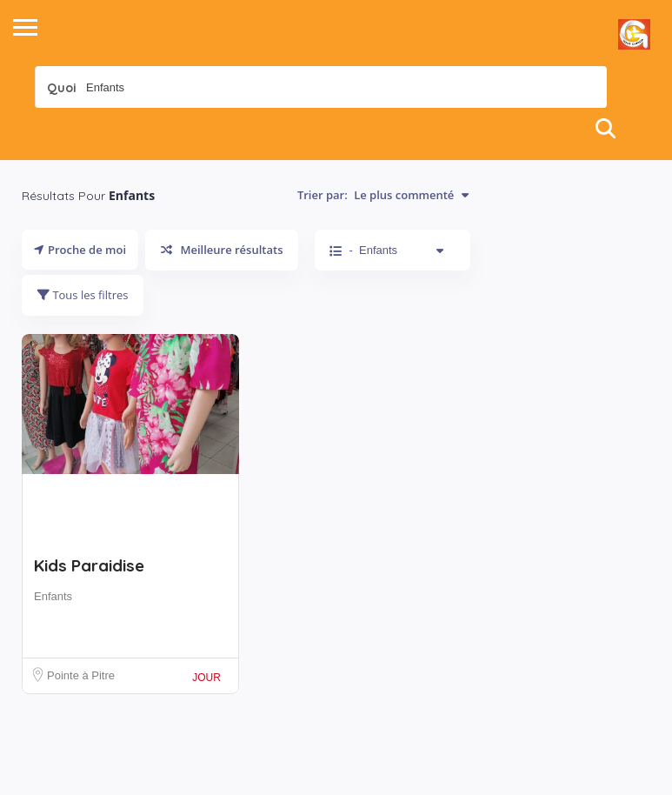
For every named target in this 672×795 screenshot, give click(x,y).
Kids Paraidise (89, 565)
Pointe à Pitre (81, 675)
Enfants (53, 596)
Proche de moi (80, 250)
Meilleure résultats (222, 250)
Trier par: (383, 195)
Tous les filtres (83, 295)
